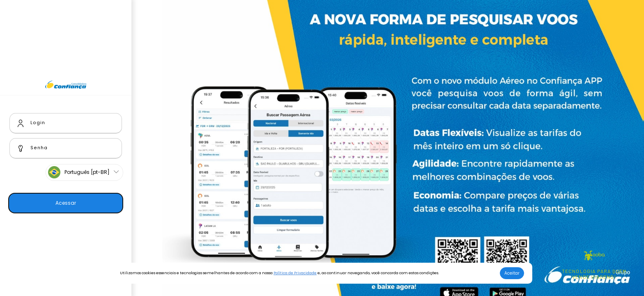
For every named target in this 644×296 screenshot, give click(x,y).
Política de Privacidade (295, 273)
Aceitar (512, 273)
